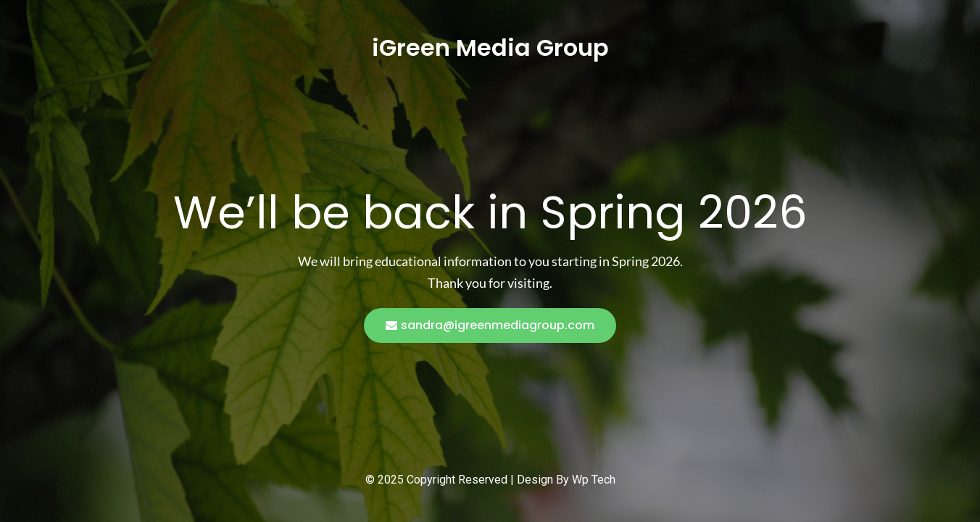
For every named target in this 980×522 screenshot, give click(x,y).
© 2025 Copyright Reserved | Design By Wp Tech (490, 480)
